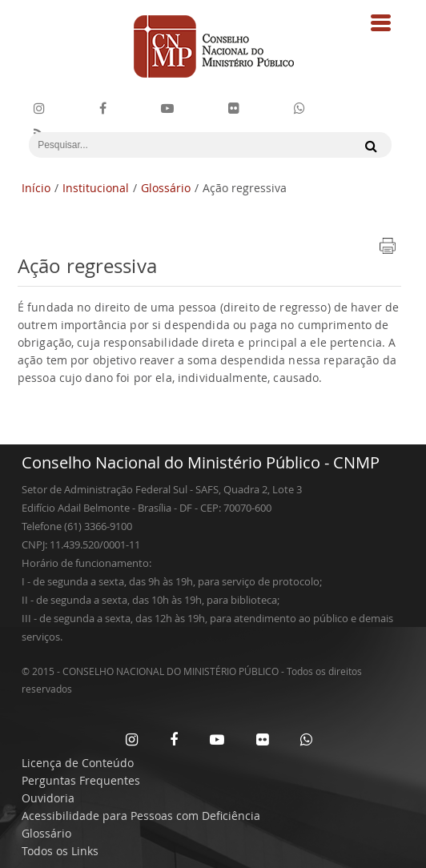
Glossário (166, 188)
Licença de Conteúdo (78, 763)
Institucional (96, 188)
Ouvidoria (48, 798)
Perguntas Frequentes (81, 780)
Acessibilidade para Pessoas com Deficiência (141, 816)
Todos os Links (60, 851)
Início (36, 188)
